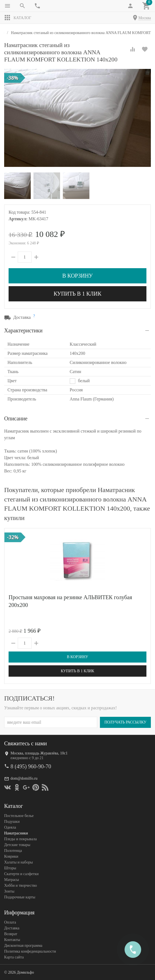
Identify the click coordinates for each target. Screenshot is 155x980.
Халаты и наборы (19, 862)
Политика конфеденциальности (30, 951)
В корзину (77, 276)
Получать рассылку (125, 722)
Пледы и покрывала (20, 839)
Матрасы (11, 880)
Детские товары (17, 845)
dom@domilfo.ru (24, 778)
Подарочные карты (20, 897)
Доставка (12, 928)
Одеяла (10, 827)
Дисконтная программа (23, 946)
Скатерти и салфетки (21, 874)
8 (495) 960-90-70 (31, 766)
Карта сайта (14, 957)
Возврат (11, 934)
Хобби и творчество (20, 885)
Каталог (18, 18)
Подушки (12, 822)
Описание (16, 418)
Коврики (11, 856)
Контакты (12, 940)
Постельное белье (19, 816)
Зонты (9, 891)
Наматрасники (16, 833)
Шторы (10, 868)
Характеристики (23, 330)
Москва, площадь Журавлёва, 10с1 (39, 753)
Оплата (10, 922)
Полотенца (13, 851)
